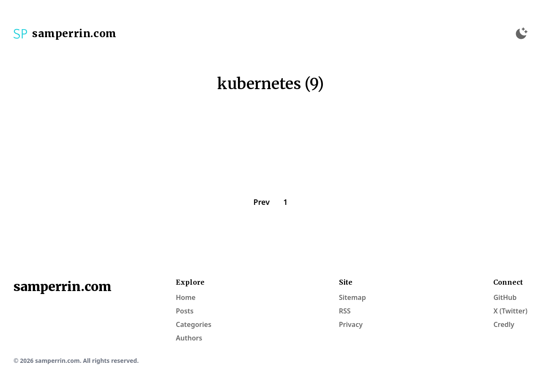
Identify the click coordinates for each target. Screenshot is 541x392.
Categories (194, 324)
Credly (504, 324)
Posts (185, 311)
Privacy (351, 324)
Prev (262, 202)
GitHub (505, 297)
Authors (189, 338)
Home (186, 297)
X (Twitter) (510, 311)
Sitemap (352, 297)
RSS (345, 311)
